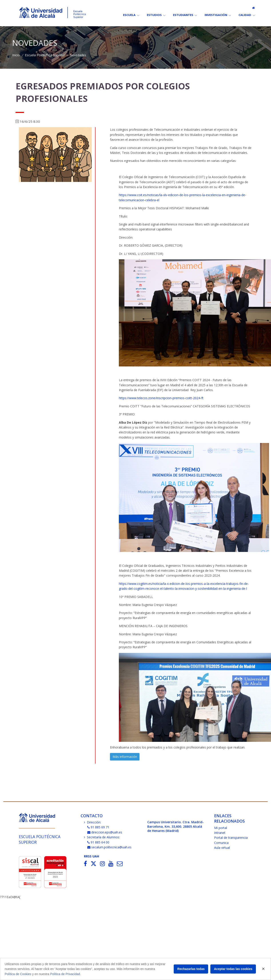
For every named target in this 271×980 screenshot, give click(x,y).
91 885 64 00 (98, 842)
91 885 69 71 (98, 827)
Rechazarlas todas (191, 969)
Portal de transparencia (231, 838)
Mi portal (221, 828)
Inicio (16, 55)
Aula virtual (222, 848)
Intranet (220, 833)
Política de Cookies (18, 974)
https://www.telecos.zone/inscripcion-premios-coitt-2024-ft (161, 398)
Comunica (221, 843)
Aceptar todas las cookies (233, 969)
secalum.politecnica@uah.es (110, 847)
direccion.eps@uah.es (105, 832)
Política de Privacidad (65, 974)
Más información (125, 757)
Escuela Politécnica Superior (45, 55)
